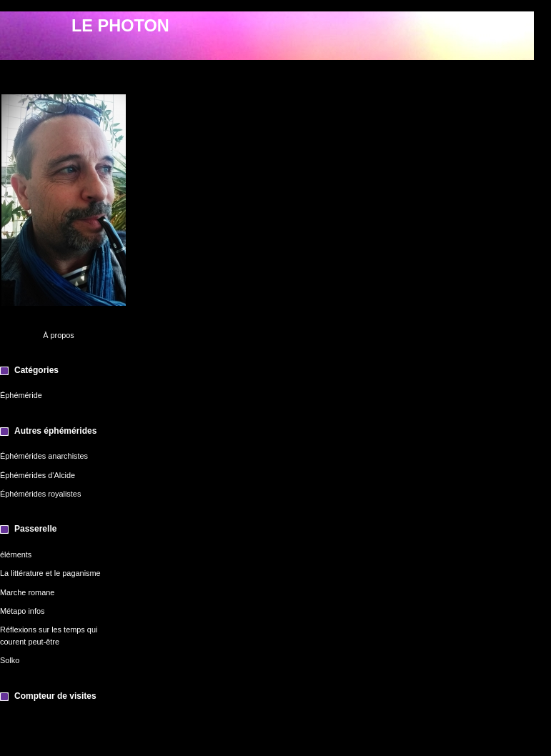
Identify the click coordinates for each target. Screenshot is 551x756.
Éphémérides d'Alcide (38, 475)
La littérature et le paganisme (50, 573)
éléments (16, 554)
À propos (59, 335)
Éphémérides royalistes (40, 494)
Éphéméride (21, 395)
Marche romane (27, 592)
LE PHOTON (120, 26)
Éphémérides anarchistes (44, 456)
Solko (10, 660)
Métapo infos (22, 611)
